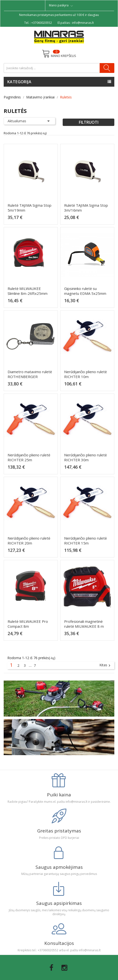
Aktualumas (29, 121)
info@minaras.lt (83, 23)
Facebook (51, 968)
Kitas (106, 665)
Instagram (64, 968)
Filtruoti (89, 122)
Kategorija (19, 82)
